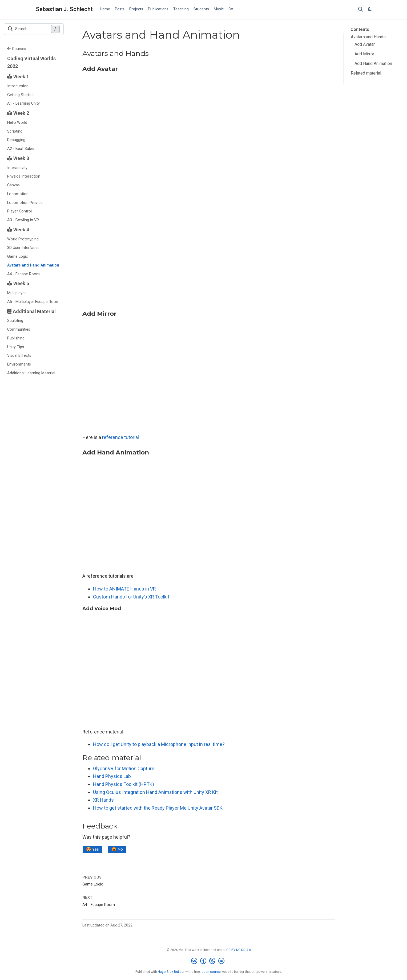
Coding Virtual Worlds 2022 (31, 62)
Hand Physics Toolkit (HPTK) (124, 784)
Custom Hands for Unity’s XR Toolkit (131, 597)
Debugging (16, 140)
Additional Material (31, 311)
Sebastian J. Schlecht (64, 9)
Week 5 (18, 283)
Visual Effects (19, 356)
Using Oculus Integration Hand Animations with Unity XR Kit (155, 792)
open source (211, 972)
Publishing (16, 338)
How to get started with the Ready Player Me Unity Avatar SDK (158, 808)
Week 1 (18, 77)
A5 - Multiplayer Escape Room (33, 302)
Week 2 (18, 113)
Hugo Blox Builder (171, 972)
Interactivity (17, 168)
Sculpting (15, 321)
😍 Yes (93, 849)
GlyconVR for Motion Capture (124, 768)
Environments (19, 364)
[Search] (361, 9)
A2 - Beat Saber (21, 149)
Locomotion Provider (26, 203)
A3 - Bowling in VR (23, 220)
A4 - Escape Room (23, 274)
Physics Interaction (24, 176)
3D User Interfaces (23, 248)
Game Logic (18, 257)
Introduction (18, 86)
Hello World (17, 123)
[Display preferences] (370, 9)
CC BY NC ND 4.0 (239, 950)
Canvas (13, 185)
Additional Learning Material (31, 373)
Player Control (19, 211)
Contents (360, 29)
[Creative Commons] (209, 962)
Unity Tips (16, 347)
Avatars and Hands (368, 37)
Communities (19, 329)
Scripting (15, 131)
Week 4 (18, 230)
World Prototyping (23, 239)
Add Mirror (364, 54)
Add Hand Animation (373, 63)
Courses (17, 49)
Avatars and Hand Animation (33, 265)
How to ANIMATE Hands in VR (124, 589)
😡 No (119, 849)
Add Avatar (365, 44)
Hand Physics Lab (112, 776)
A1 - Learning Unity (23, 103)
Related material (366, 73)
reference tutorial (120, 437)
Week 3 (18, 158)
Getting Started (20, 95)
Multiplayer (17, 293)
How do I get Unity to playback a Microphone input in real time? (159, 744)
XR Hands (103, 800)
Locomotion (18, 194)
